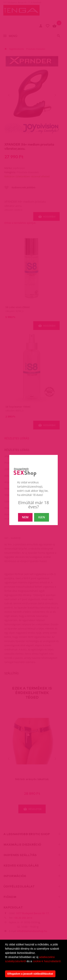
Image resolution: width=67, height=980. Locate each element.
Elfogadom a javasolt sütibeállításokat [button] (30, 974)
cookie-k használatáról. (47, 961)
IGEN (42, 517)
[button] (6, 966)
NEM (25, 517)
